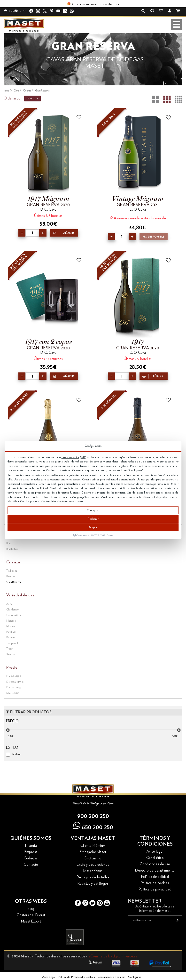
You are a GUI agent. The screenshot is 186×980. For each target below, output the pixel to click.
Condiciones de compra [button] (111, 977)
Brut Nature (12, 549)
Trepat (10, 649)
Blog (31, 909)
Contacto (31, 865)
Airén (9, 604)
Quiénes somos (31, 838)
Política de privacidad (155, 889)
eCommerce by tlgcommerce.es (113, 956)
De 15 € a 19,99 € (15, 688)
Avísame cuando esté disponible (138, 218)
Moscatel (11, 626)
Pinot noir (11, 638)
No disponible (154, 237)
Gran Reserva (13, 582)
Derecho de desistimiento (155, 870)
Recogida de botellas (93, 877)
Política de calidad (155, 877)
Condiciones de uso (155, 864)
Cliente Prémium (93, 846)
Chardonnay (12, 610)
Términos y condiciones (155, 841)
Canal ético (155, 858)
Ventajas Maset (93, 838)
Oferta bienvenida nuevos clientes (95, 4)
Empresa (31, 852)
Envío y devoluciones (93, 865)
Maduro (16, 754)
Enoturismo (93, 858)
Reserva (11, 576)
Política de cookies (155, 883)
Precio (32, 98)
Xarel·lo (11, 654)
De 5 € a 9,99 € (14, 676)
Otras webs (31, 901)
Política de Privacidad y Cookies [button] (77, 977)
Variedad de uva (20, 595)
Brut (8, 543)
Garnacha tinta (13, 615)
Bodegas (31, 858)
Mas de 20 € (13, 693)
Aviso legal (155, 852)
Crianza (13, 562)
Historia (31, 846)
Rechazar (93, 519)
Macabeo (11, 621)
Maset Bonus (93, 871)
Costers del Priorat (31, 915)
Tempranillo (13, 643)
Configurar (93, 510)
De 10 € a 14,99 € (15, 682)
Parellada (11, 632)
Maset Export (31, 921)
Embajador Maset (93, 852)
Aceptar (93, 527)
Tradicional (12, 571)
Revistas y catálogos (93, 884)
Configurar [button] (135, 977)
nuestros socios (70, 457)
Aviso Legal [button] (49, 977)
